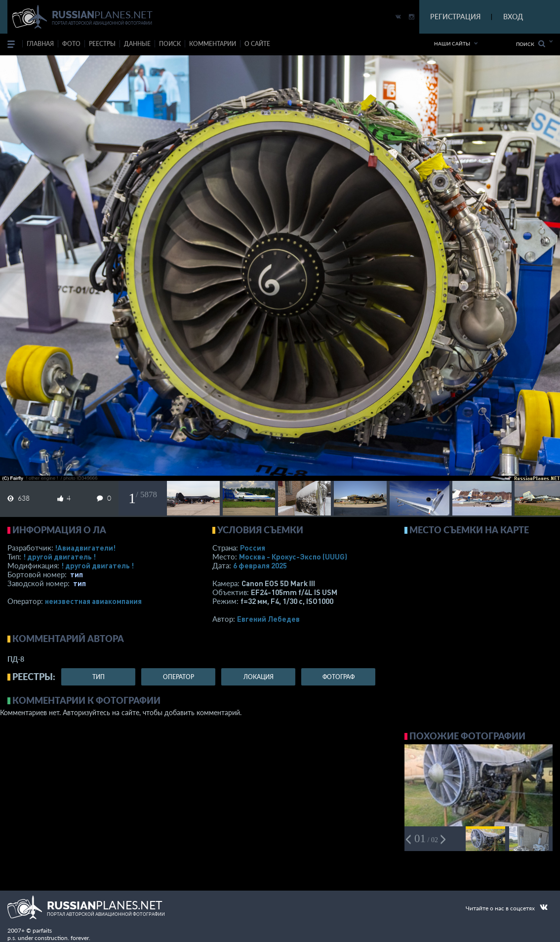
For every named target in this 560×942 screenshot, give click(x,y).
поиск (170, 44)
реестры (102, 44)
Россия (253, 548)
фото (71, 44)
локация (259, 677)
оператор (179, 677)
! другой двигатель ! (60, 557)
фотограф (339, 677)
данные (137, 44)
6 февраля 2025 (260, 565)
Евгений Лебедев (268, 619)
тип (77, 574)
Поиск (531, 44)
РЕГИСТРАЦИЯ (455, 17)
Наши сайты (452, 43)
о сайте (257, 44)
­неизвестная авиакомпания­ (93, 601)
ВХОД (513, 17)
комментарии (213, 44)
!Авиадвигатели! (85, 548)
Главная (40, 44)
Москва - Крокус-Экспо (293, 557)
